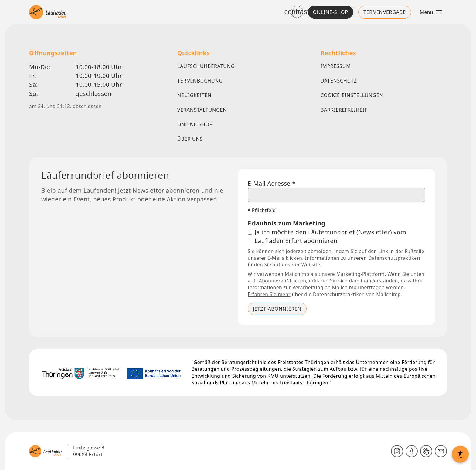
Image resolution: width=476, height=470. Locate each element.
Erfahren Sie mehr (269, 294)
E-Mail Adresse (272, 183)
